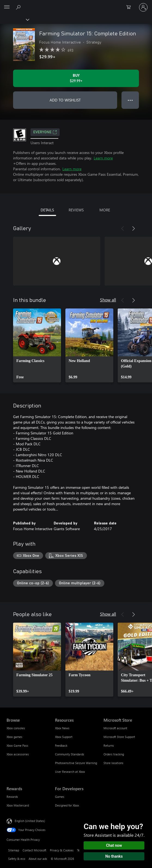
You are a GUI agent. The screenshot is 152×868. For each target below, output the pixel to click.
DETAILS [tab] (47, 210)
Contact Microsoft (34, 850)
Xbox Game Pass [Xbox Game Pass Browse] (17, 745)
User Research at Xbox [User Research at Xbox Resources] (70, 772)
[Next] (133, 228)
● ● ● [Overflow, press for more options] (130, 100)
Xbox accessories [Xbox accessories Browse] (18, 754)
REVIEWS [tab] (76, 210)
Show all (108, 300)
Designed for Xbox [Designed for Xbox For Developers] (67, 805)
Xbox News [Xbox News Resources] (62, 728)
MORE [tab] (105, 210)
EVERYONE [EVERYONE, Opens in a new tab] (45, 132)
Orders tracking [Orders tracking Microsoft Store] (114, 754)
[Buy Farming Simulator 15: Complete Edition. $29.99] (76, 78)
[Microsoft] (76, 4)
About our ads (38, 859)
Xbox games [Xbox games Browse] (14, 737)
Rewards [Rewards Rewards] (12, 797)
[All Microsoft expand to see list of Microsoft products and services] (7, 7)
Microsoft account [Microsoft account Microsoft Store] (115, 728)
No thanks (114, 856)
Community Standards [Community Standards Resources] (70, 754)
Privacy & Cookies (62, 850)
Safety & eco (17, 859)
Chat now (114, 845)
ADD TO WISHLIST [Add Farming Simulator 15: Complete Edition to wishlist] (65, 100)
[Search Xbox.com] (19, 7)
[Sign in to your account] (143, 7)
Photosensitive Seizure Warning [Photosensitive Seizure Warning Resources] (76, 763)
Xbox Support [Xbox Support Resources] (64, 737)
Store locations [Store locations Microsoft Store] (113, 763)
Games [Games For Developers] (60, 797)
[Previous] (123, 228)
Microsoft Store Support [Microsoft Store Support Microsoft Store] (119, 737)
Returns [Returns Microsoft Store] (109, 745)
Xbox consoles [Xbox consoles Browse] (16, 728)
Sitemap (14, 850)
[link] (37, 345)
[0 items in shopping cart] (130, 7)
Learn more (103, 158)
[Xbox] (14, 19)
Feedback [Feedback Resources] (61, 745)
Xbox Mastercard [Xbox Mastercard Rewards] (18, 805)
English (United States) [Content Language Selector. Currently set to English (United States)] (30, 821)
